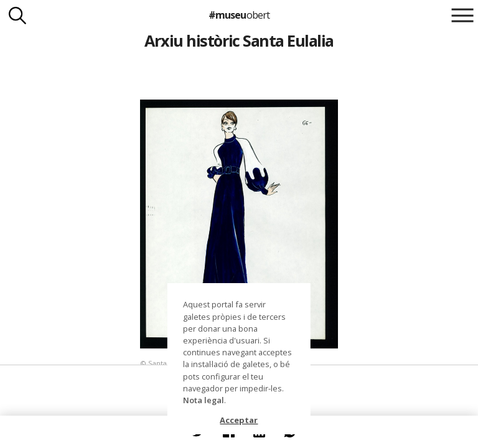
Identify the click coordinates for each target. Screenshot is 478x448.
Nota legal (204, 400)
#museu (239, 15)
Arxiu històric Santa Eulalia (239, 40)
